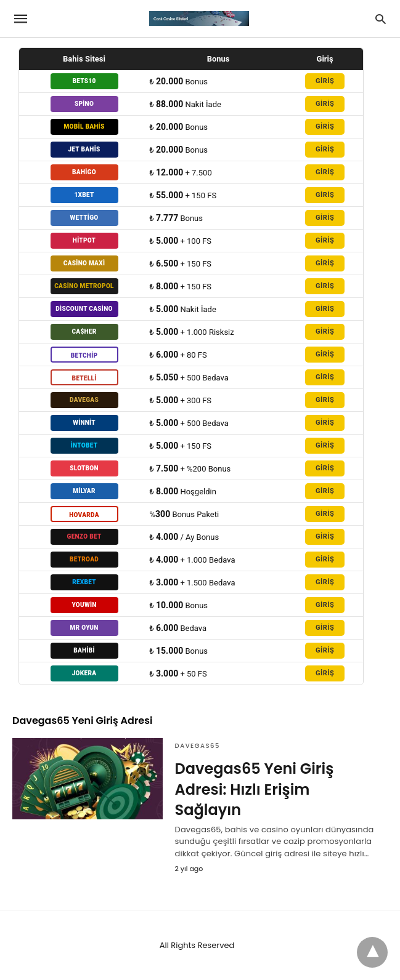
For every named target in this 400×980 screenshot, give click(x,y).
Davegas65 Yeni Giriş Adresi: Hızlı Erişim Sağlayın (255, 789)
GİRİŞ (325, 81)
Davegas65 (198, 746)
